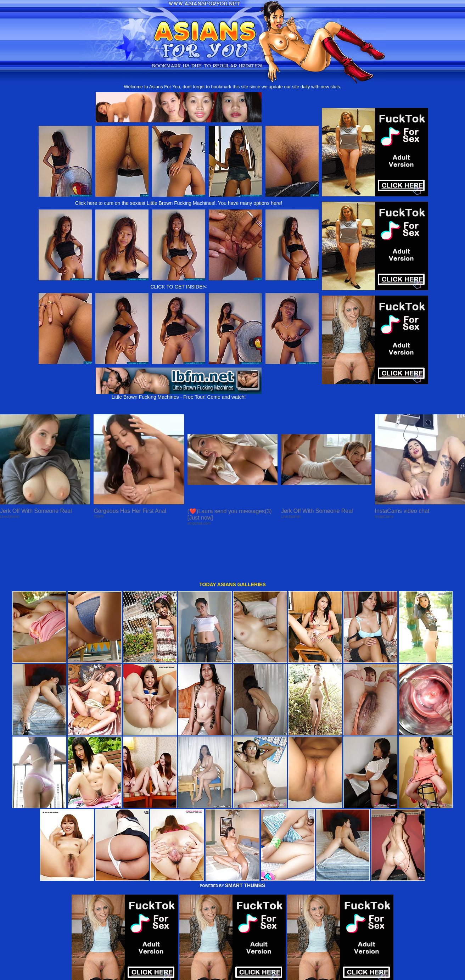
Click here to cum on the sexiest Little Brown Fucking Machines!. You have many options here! (179, 203)
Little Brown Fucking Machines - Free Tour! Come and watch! (179, 395)
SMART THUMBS (245, 841)
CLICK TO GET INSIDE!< (178, 287)
